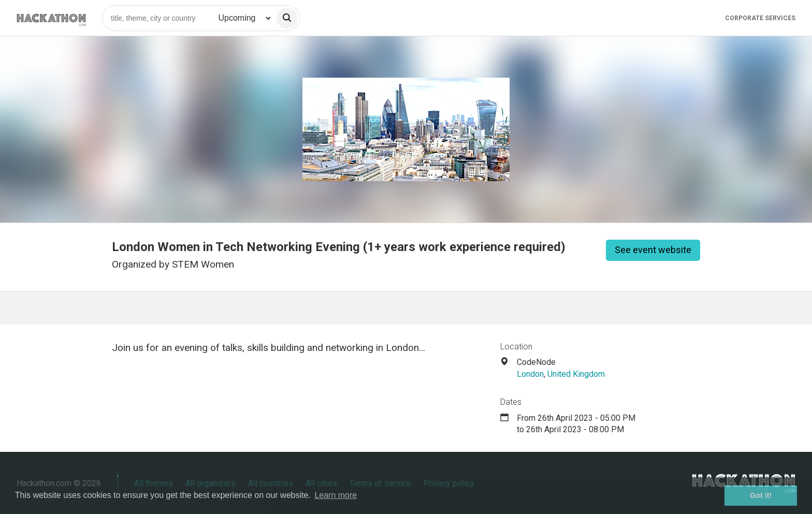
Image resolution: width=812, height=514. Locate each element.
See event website (653, 250)
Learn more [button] (336, 495)
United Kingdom (576, 374)
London (530, 374)
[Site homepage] (51, 18)
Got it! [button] (761, 495)
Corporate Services (760, 18)
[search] (287, 18)
